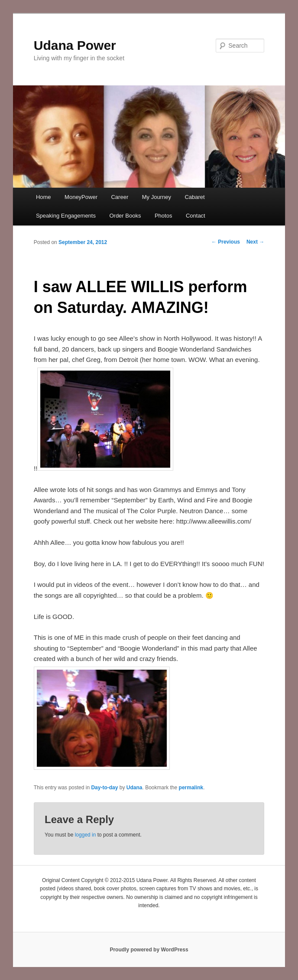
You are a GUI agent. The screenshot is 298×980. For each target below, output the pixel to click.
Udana (134, 788)
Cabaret (194, 197)
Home (44, 197)
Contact (196, 216)
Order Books (125, 216)
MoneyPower (81, 197)
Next (255, 242)
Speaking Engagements (66, 216)
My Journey (157, 197)
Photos (163, 216)
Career (120, 197)
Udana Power (75, 45)
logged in (86, 835)
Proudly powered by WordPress (149, 950)
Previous (226, 242)
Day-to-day (104, 788)
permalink (191, 788)
